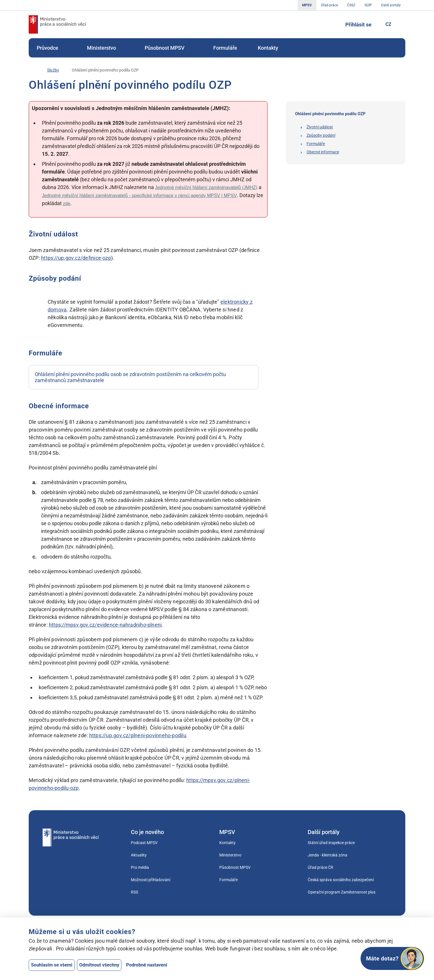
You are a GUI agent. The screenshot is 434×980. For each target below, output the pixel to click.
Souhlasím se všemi (52, 965)
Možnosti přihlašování (151, 880)
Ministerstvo (105, 48)
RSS (134, 892)
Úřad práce (329, 5)
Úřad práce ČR (320, 867)
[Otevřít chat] (392, 958)
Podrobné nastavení (147, 965)
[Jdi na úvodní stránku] (57, 24)
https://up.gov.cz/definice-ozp (76, 258)
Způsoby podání (321, 135)
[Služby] (53, 70)
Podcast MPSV (144, 843)
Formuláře (225, 48)
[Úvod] (32, 70)
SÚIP (368, 5)
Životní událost (320, 127)
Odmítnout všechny (99, 965)
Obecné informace (323, 152)
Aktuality (139, 855)
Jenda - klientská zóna (328, 855)
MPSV (307, 5)
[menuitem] (52, 48)
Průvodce (52, 48)
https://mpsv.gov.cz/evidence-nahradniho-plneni (105, 625)
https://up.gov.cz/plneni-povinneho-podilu (138, 735)
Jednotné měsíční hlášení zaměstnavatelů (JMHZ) (206, 187)
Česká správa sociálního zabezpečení (341, 880)
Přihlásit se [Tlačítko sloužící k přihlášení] (358, 25)
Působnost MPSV (169, 48)
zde (67, 204)
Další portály (391, 5)
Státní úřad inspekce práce (331, 843)
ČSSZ (351, 5)
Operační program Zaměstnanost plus (342, 892)
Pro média (140, 867)
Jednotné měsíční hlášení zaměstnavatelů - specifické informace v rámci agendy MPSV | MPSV (139, 196)
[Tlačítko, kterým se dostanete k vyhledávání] (332, 24)
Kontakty (268, 48)
